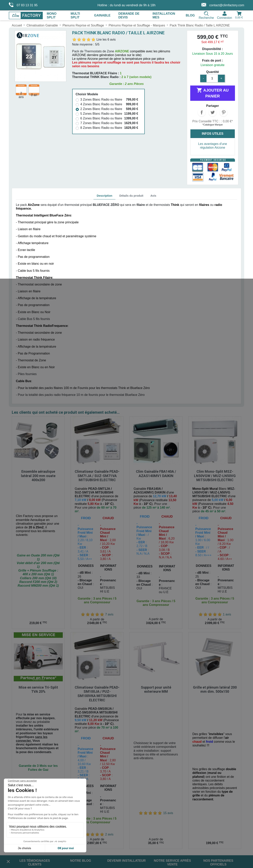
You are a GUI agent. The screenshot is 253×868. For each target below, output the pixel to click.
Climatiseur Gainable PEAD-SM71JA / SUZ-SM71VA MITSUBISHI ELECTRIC (97, 430)
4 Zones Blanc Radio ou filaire (101, 104)
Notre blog (81, 770)
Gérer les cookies (24, 819)
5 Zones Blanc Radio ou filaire (101, 114)
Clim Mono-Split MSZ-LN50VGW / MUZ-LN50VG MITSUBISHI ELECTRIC (215, 430)
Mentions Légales (24, 798)
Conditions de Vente (26, 805)
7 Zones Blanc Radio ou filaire (101, 123)
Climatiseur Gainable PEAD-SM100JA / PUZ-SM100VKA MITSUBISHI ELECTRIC (97, 603)
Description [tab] (104, 196)
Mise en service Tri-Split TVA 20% (38, 599)
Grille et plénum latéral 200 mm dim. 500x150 (215, 599)
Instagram (146, 800)
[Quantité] (212, 78)
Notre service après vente (172, 772)
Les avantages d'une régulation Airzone (213, 146)
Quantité (213, 72)
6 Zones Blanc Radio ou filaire (101, 118)
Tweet (213, 112)
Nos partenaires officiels (218, 772)
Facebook (135, 800)
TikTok (168, 800)
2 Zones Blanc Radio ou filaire (101, 109)
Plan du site (20, 812)
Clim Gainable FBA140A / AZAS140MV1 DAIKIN (156, 428)
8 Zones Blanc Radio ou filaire (101, 128)
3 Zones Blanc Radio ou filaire (101, 100)
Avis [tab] (153, 196)
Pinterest (224, 112)
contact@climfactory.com (223, 5)
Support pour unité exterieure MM (156, 599)
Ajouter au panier (213, 93)
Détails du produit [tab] (131, 196)
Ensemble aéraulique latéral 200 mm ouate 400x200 (38, 430)
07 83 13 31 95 (23, 5)
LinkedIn (157, 800)
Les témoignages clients (35, 772)
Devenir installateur (126, 770)
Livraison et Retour (25, 791)
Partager (202, 112)
